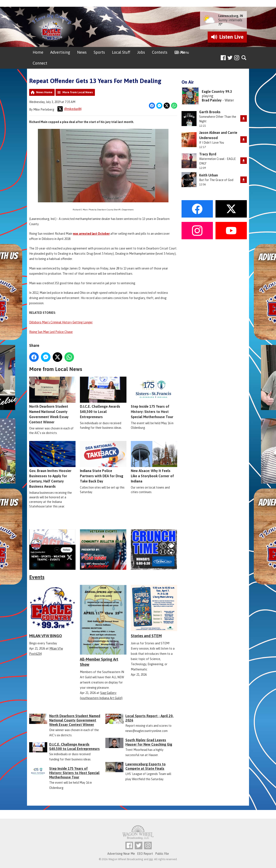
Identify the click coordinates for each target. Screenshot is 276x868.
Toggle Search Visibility (244, 58)
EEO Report (145, 854)
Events (37, 577)
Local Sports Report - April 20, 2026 (149, 718)
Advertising (60, 52)
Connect (40, 63)
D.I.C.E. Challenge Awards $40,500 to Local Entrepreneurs (103, 398)
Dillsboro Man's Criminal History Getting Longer (61, 322)
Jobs (141, 52)
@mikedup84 (69, 109)
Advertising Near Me (121, 854)
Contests (160, 52)
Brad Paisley (212, 100)
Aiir (151, 859)
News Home (44, 92)
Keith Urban (209, 175)
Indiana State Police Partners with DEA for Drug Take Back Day (103, 462)
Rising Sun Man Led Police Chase (51, 332)
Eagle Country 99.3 (217, 91)
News (82, 52)
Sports (99, 52)
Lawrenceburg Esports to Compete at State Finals (146, 766)
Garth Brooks (210, 112)
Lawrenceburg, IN (231, 16)
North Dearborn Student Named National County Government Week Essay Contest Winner (52, 401)
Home (38, 52)
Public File (162, 854)
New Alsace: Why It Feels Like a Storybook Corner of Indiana (154, 462)
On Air (180, 52)
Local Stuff (121, 52)
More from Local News (78, 92)
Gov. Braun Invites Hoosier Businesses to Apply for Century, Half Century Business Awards (52, 465)
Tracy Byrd (208, 154)
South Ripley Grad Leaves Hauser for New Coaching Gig (149, 742)
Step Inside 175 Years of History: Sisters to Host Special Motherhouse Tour (154, 398)
